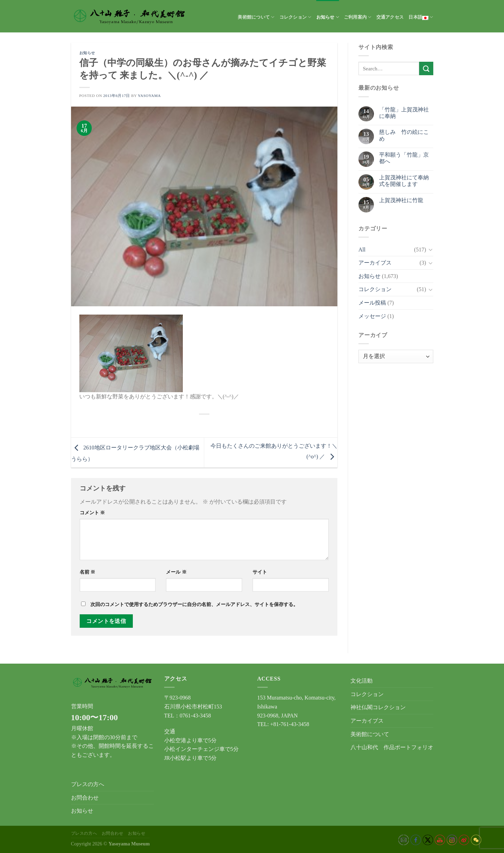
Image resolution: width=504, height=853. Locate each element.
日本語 (421, 17)
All (362, 250)
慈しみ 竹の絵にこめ (404, 135)
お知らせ (328, 17)
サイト (260, 572)
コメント (92, 513)
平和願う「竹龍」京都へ (404, 158)
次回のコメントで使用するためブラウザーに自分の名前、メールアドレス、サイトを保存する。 (194, 604)
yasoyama (149, 96)
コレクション (295, 17)
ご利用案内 (358, 17)
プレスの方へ (88, 784)
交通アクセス (390, 17)
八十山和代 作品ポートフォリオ (392, 747)
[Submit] (426, 68)
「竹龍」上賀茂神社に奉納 (404, 113)
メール (176, 572)
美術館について (256, 17)
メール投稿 (372, 303)
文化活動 (362, 681)
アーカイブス (375, 263)
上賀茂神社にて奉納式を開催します (404, 181)
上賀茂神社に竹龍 (401, 200)
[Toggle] (431, 249)
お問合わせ (85, 798)
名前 (88, 572)
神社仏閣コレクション (378, 707)
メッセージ (372, 316)
